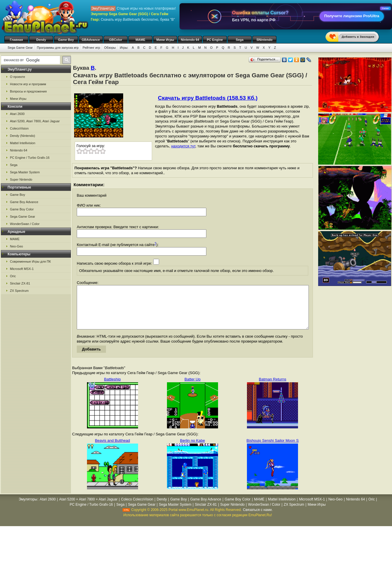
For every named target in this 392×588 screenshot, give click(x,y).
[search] (30, 60)
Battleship (113, 388)
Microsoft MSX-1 (22, 269)
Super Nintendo (21, 179)
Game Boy (66, 40)
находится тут (183, 146)
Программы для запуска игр (58, 48)
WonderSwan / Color (25, 224)
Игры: (124, 48)
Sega (240, 40)
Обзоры (110, 48)
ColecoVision (19, 128)
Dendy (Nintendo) (22, 136)
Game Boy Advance (24, 202)
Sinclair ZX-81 (20, 283)
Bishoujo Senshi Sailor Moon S (273, 449)
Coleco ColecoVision (137, 508)
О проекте (18, 77)
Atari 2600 (17, 114)
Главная (16, 40)
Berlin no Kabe (192, 449)
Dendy (41, 40)
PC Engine (215, 40)
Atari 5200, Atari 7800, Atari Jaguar (35, 121)
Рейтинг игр (91, 48)
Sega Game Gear (20, 48)
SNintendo (265, 40)
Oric (13, 276)
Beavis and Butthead (112, 449)
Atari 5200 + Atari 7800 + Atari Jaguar (88, 508)
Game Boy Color (22, 209)
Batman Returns (273, 388)
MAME (140, 40)
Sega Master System (25, 172)
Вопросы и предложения (28, 91)
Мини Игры (165, 40)
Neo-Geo (16, 246)
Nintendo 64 (190, 40)
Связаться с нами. (258, 519)
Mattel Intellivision (23, 143)
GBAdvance (91, 40)
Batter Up (192, 388)
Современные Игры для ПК (30, 261)
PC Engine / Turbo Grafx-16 (30, 158)
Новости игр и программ (28, 84)
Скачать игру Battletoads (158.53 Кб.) (208, 98)
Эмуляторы (28, 508)
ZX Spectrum (19, 291)
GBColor (115, 40)
